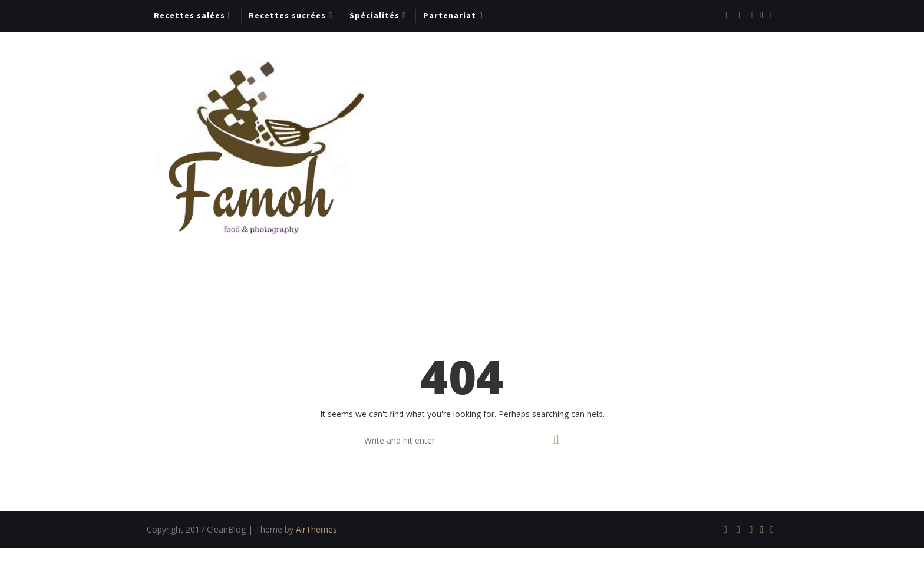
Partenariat (450, 15)
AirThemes (316, 529)
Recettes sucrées (287, 15)
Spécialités (374, 15)
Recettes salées (189, 15)
